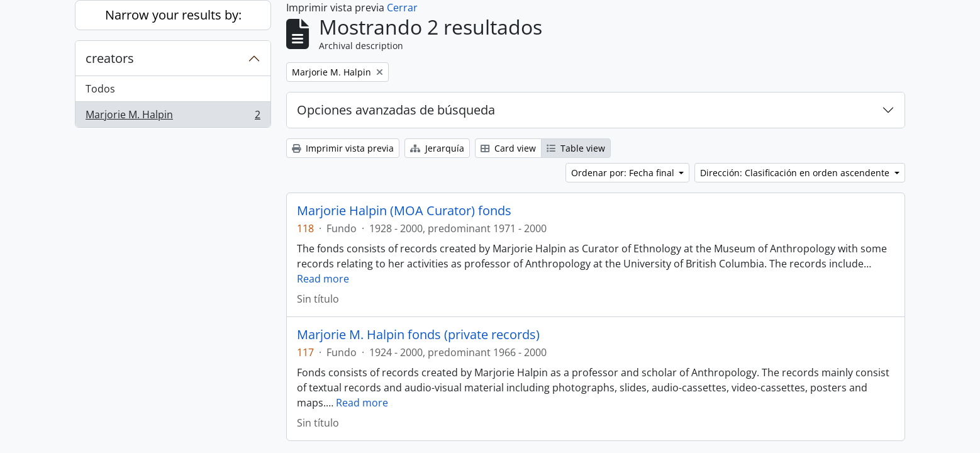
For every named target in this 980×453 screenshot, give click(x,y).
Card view (508, 148)
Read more (323, 279)
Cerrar (402, 8)
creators (110, 58)
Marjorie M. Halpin (173, 117)
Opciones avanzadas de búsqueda (396, 110)
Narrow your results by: (173, 15)
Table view (576, 148)
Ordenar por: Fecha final (624, 173)
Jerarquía (437, 148)
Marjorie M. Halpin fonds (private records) (418, 335)
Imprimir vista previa (343, 148)
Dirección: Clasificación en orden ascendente (796, 173)
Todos (100, 89)
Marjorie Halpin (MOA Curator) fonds (404, 211)
